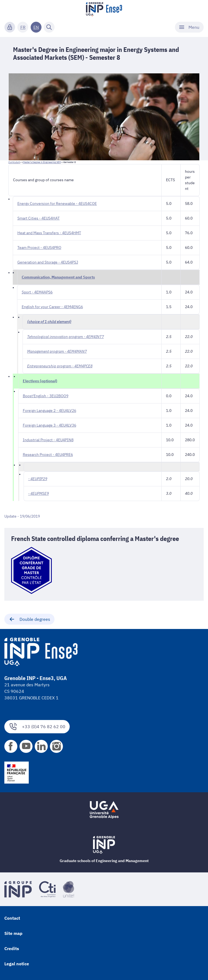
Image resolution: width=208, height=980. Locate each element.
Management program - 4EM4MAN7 (57, 351)
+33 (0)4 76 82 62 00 (37, 727)
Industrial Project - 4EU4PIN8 (48, 440)
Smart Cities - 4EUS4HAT (39, 218)
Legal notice (17, 964)
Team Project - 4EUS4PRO (39, 248)
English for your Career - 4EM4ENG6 (52, 307)
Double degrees (29, 619)
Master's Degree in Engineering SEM (42, 162)
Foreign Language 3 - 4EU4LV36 (49, 425)
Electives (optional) (40, 381)
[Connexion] (10, 27)
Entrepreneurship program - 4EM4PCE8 (60, 366)
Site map (13, 933)
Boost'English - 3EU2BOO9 (46, 396)
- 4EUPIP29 (38, 479)
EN (36, 27)
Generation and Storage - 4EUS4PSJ (48, 262)
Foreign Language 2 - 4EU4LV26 (49, 411)
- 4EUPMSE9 (39, 493)
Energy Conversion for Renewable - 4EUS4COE (57, 203)
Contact (12, 918)
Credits (12, 948)
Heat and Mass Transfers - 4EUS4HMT (49, 233)
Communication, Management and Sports (58, 277)
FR (23, 27)
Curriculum (14, 162)
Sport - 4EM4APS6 (37, 292)
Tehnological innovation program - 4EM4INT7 (65, 337)
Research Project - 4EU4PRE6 (48, 455)
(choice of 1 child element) (49, 322)
